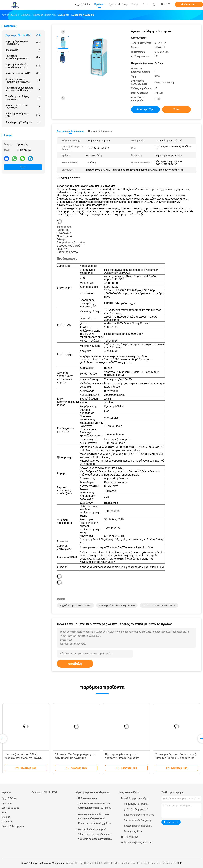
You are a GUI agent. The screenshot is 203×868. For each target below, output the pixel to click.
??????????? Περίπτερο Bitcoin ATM (159, 605)
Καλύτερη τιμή (145, 109)
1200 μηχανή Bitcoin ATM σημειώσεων (117, 605)
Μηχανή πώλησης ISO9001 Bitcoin (75, 605)
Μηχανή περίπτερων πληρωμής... (23, 43)
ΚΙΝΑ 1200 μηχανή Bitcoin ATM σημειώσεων (45, 863)
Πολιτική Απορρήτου (13, 826)
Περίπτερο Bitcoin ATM (23, 35)
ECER (179, 863)
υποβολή (75, 664)
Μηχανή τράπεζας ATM (23, 73)
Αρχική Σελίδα (9, 798)
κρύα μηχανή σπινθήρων (23, 122)
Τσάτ (23, 167)
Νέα (4, 812)
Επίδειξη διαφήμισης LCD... (23, 115)
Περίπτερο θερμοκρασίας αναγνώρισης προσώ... (23, 89)
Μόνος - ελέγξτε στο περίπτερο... (23, 106)
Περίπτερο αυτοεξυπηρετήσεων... (23, 57)
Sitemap (6, 817)
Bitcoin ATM (23, 50)
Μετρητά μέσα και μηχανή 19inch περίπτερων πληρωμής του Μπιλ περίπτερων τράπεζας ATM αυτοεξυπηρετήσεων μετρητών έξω (95, 835)
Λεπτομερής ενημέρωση (70, 131)
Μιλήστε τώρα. (189, 4)
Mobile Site (7, 822)
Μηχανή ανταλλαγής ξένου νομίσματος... (23, 66)
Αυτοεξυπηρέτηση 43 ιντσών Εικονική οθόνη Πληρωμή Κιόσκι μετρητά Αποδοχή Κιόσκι (95, 819)
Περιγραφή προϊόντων (100, 131)
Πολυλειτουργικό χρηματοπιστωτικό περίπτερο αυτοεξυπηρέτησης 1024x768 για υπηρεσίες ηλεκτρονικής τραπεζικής (94, 804)
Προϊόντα (7, 803)
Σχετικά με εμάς (10, 808)
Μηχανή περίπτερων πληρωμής (93, 792)
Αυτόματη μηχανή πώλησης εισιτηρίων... (23, 80)
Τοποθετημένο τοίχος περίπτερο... (23, 98)
